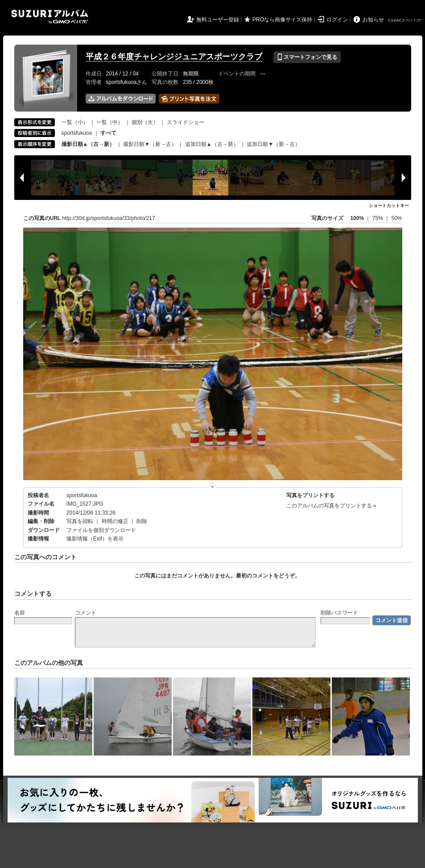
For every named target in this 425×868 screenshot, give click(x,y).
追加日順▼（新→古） (273, 144)
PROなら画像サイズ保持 (282, 20)
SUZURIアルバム (50, 17)
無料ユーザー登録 (218, 20)
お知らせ (373, 20)
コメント (86, 613)
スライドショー (186, 122)
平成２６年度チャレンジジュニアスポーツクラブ (174, 57)
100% (357, 218)
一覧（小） (75, 122)
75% (378, 218)
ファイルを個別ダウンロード (101, 530)
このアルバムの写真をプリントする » (331, 506)
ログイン (337, 20)
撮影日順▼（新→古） (150, 144)
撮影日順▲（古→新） (88, 144)
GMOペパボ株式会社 (406, 21)
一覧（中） (110, 122)
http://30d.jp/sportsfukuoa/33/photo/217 (109, 218)
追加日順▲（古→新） (212, 144)
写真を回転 (80, 521)
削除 (142, 521)
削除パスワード (339, 613)
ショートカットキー (389, 206)
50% (396, 218)
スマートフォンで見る (307, 57)
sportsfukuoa (77, 133)
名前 (20, 613)
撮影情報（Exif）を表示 (95, 539)
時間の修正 (115, 521)
